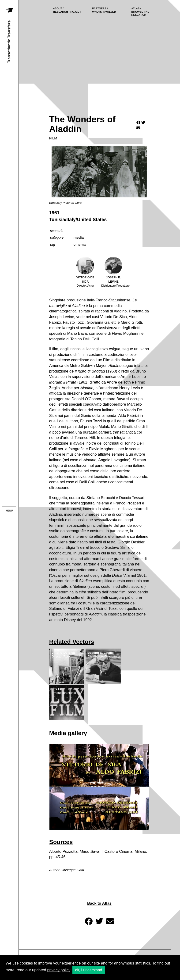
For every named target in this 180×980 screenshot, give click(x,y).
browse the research (140, 12)
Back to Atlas (99, 903)
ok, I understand (89, 970)
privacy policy (59, 970)
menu (9, 511)
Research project (67, 10)
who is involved (104, 10)
